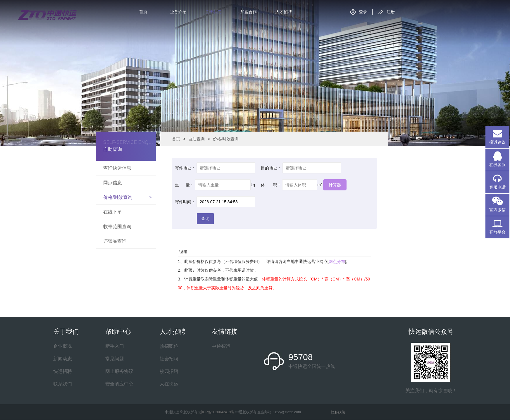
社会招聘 (169, 359)
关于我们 (213, 12)
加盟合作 (249, 12)
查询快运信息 (117, 168)
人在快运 (169, 384)
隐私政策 (338, 412)
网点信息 (113, 183)
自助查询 (197, 139)
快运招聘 (63, 371)
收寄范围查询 (117, 227)
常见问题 (115, 359)
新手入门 (115, 346)
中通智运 (221, 346)
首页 (143, 12)
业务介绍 (178, 12)
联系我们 (63, 384)
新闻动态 (63, 359)
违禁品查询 (115, 241)
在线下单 (113, 212)
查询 (205, 218)
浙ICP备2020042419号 (217, 412)
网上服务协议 (119, 371)
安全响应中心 (119, 384)
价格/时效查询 (118, 197)
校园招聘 (169, 371)
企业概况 (63, 346)
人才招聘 (284, 12)
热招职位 (169, 346)
